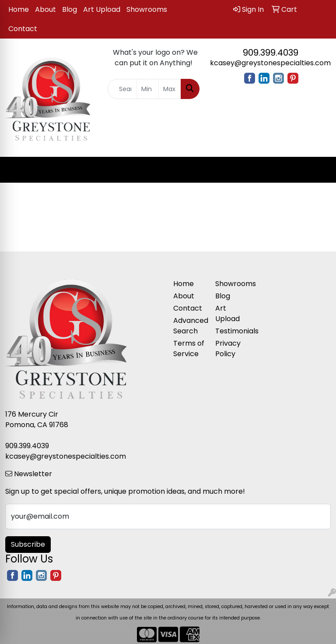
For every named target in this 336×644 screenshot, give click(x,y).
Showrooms (147, 9)
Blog (70, 9)
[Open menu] (318, 170)
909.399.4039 (271, 53)
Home (19, 9)
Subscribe (28, 544)
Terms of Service (189, 349)
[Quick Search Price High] (170, 89)
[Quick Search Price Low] (148, 89)
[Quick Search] (122, 89)
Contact (23, 29)
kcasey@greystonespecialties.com (270, 63)
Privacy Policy (228, 349)
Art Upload (102, 9)
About (45, 9)
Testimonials (231, 331)
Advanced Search (189, 326)
